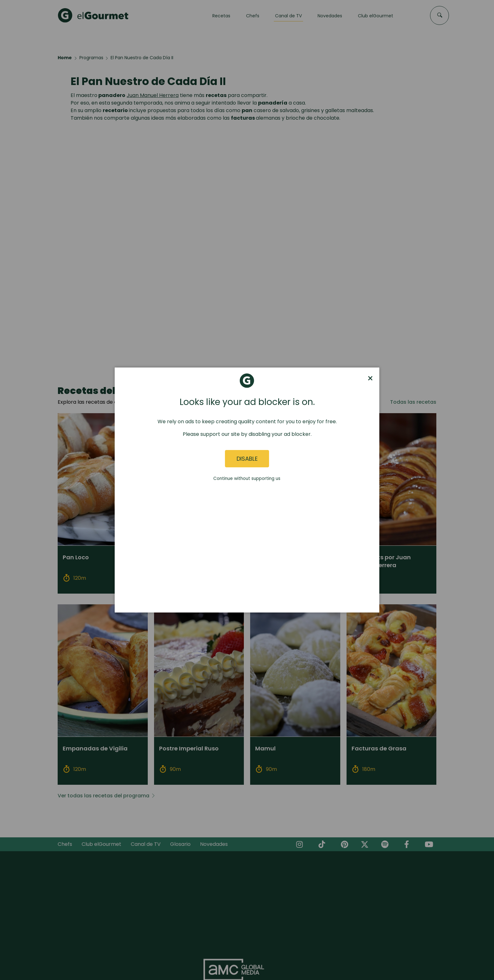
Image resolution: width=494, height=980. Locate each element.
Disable (247, 459)
